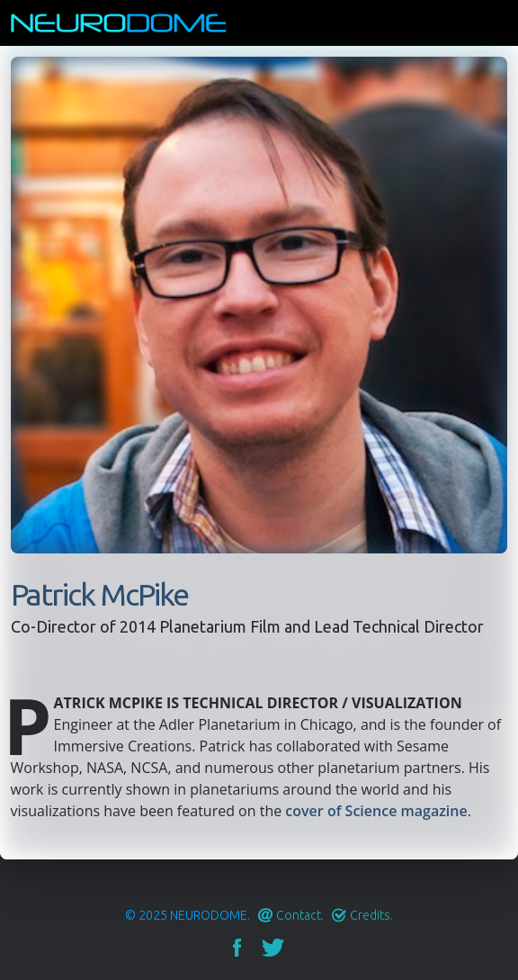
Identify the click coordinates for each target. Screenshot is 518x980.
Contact (299, 915)
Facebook (237, 948)
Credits (370, 915)
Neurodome (209, 915)
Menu (496, 22)
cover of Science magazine (376, 811)
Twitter (273, 948)
